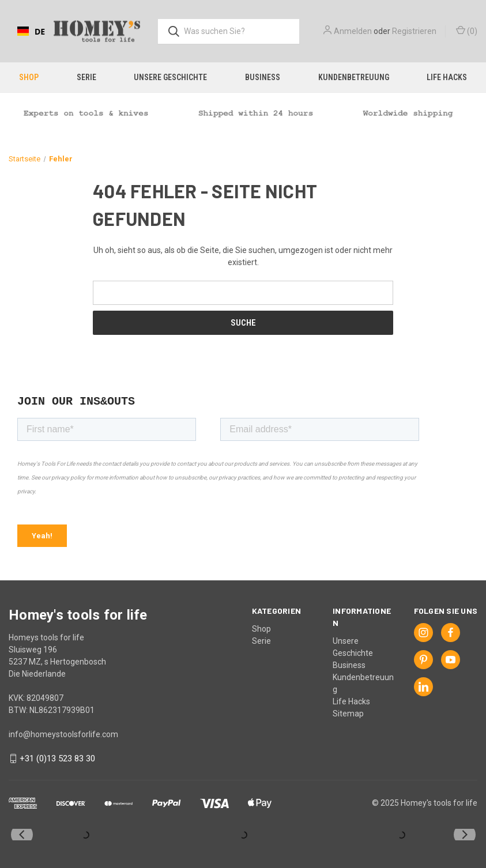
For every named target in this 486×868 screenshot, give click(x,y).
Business (263, 77)
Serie (86, 77)
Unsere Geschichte (170, 77)
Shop (29, 77)
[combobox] (31, 31)
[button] (243, 113)
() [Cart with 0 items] (467, 31)
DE (31, 31)
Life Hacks (351, 701)
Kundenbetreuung (354, 77)
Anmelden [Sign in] (353, 31)
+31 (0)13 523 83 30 (57, 758)
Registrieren (414, 31)
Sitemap (348, 714)
